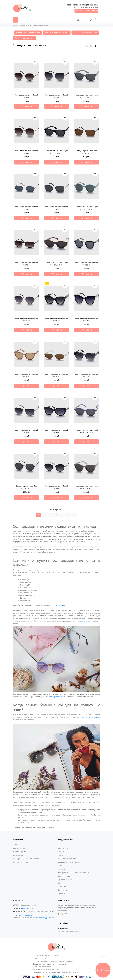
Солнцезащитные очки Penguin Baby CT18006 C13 (56, 152)
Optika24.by (63, 928)
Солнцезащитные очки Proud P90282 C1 (56, 320)
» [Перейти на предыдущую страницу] (68, 515)
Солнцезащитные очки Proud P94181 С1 (56, 487)
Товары (61, 852)
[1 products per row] (87, 46)
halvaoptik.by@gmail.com (46, 918)
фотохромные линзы (57, 697)
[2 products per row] (91, 46)
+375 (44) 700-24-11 (90, 5)
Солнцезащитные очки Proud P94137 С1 (56, 96)
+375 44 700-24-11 (58, 605)
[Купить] (26, 106)
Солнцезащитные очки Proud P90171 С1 (86, 320)
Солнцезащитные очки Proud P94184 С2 (26, 152)
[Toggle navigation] (73, 20)
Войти (91, 20)
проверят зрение (85, 621)
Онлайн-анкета (63, 887)
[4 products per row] (99, 46)
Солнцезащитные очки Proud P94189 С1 (56, 208)
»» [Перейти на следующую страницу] (74, 515)
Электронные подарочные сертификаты (74, 873)
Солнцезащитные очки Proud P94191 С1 (26, 208)
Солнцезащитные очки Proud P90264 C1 (56, 432)
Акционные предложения (68, 859)
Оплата (61, 866)
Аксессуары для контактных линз (26, 859)
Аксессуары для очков (22, 862)
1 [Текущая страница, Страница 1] (39, 515)
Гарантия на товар (65, 880)
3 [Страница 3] (51, 515)
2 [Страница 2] (45, 515)
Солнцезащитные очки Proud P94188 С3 (56, 376)
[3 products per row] (95, 46)
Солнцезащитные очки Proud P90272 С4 (86, 376)
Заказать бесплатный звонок (86, 11)
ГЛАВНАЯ (61, 845)
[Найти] (78, 20)
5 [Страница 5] (63, 515)
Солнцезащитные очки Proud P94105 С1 (26, 432)
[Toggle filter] (24, 38)
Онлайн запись (103, 970)
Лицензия (61, 894)
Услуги (60, 855)
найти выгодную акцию (90, 717)
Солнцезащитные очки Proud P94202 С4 (26, 264)
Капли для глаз (18, 855)
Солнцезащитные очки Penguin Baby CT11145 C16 (56, 264)
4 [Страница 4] (57, 515)
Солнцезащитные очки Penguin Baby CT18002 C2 (86, 432)
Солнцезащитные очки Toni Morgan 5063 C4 (86, 152)
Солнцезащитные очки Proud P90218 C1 (86, 264)
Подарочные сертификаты (68, 862)
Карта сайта (62, 890)
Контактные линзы (20, 848)
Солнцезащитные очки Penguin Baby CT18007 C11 (86, 96)
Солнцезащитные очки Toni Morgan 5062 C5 (26, 487)
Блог (59, 883)
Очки (15, 845)
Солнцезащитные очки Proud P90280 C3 (26, 376)
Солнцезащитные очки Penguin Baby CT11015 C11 (86, 208)
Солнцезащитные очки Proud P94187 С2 (26, 96)
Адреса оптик (63, 848)
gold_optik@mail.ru (25, 915)
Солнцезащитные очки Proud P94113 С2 (26, 320)
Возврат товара (64, 876)
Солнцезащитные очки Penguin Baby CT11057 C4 (86, 487)
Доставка (61, 869)
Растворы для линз (20, 852)
